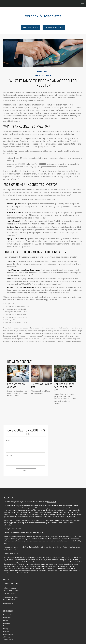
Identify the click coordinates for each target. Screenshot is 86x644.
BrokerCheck (51, 501)
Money (6, 623)
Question (9, 455)
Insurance (7, 617)
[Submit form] (26, 470)
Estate (5, 615)
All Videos (7, 631)
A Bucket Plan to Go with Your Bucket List (66, 387)
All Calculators (8, 634)
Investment (7, 612)
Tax (5, 620)
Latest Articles (8, 628)
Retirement (7, 609)
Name (8, 440)
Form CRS (11, 497)
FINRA (44, 533)
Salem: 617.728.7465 (30, 27)
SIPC (48, 533)
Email (7, 448)
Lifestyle (6, 626)
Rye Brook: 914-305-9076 (54, 27)
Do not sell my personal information (69, 522)
